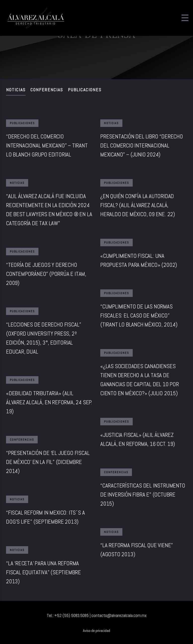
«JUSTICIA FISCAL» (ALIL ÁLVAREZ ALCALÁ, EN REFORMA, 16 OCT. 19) (138, 439)
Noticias (16, 90)
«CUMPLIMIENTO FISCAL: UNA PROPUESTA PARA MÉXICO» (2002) (139, 260)
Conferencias (47, 90)
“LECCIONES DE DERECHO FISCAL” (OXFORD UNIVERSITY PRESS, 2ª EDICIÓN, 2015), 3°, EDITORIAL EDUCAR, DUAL (44, 338)
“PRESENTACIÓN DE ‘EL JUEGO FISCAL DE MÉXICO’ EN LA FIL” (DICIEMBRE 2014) (48, 462)
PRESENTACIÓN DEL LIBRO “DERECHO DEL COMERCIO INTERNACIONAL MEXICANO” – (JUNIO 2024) (142, 145)
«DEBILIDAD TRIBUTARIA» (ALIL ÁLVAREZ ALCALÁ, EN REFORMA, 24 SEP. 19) (49, 402)
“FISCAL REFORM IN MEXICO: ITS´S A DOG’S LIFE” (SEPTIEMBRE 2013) (45, 517)
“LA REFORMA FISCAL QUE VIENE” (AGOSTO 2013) (137, 550)
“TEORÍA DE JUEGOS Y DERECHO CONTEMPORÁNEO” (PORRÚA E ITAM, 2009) (46, 274)
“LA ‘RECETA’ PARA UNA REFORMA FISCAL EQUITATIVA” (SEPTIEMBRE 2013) (43, 572)
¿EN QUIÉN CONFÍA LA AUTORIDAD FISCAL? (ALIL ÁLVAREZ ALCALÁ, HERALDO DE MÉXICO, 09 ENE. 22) (138, 205)
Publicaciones (85, 90)
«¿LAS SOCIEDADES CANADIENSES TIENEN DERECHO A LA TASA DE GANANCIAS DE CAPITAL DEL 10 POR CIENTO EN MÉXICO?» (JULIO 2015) (140, 380)
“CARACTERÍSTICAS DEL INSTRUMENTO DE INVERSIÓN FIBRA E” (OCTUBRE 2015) (143, 495)
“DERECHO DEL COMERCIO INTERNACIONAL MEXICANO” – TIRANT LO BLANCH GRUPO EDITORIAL (47, 145)
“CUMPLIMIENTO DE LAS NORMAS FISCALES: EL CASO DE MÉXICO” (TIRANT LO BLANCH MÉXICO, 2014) (139, 315)
